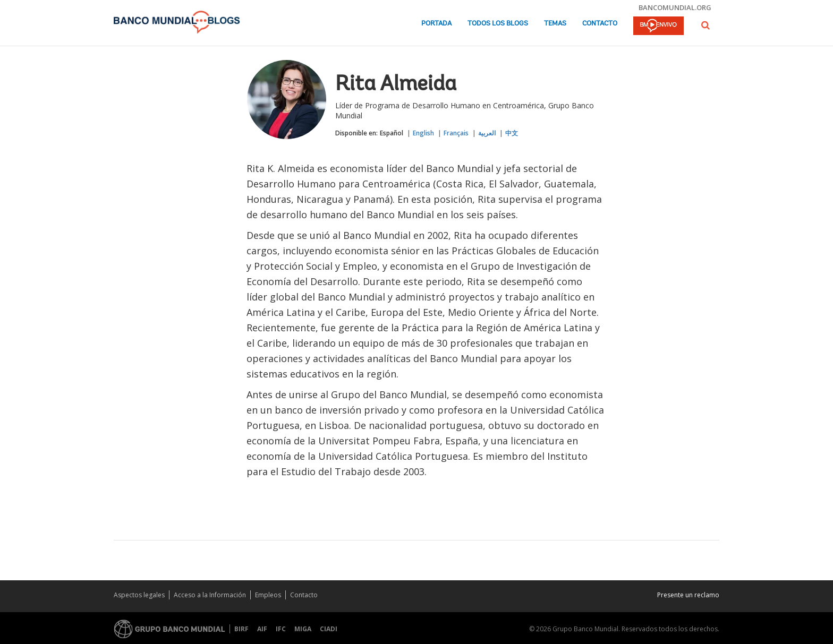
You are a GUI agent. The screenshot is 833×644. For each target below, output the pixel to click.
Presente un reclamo (688, 595)
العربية (487, 133)
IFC (281, 629)
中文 (512, 133)
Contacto (600, 24)
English (423, 133)
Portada (436, 24)
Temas (555, 24)
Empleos (268, 595)
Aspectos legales (139, 595)
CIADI (329, 629)
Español (392, 133)
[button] (705, 25)
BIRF (241, 629)
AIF (262, 629)
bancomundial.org (675, 7)
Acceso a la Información (210, 595)
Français (456, 133)
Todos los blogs (498, 24)
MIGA (303, 629)
